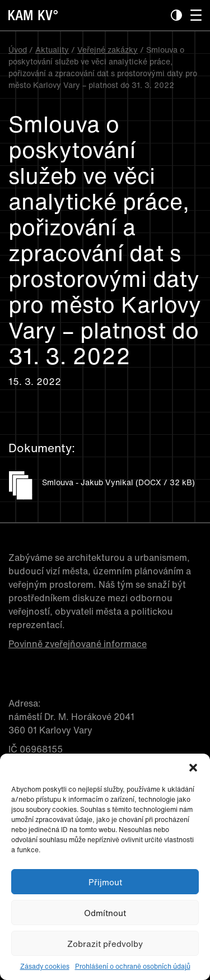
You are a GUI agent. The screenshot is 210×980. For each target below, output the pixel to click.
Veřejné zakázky (108, 50)
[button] (193, 768)
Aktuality (52, 50)
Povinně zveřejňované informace (78, 644)
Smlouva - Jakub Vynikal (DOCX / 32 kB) (118, 482)
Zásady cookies (45, 966)
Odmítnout (105, 913)
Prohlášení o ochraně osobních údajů (133, 966)
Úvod (18, 50)
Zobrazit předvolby (105, 944)
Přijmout (105, 882)
